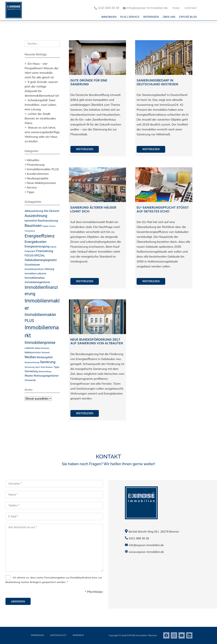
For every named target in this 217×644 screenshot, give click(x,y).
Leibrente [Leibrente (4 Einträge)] (29, 348)
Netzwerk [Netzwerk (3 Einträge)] (46, 353)
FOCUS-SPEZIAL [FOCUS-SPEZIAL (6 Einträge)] (35, 256)
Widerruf (78, 635)
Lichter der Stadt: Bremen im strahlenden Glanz (40, 118)
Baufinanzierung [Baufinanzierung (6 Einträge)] (48, 221)
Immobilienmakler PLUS (43, 169)
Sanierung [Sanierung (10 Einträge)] (48, 362)
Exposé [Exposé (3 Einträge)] (53, 247)
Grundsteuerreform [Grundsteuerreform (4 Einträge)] (34, 269)
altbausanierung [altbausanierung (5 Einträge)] (34, 211)
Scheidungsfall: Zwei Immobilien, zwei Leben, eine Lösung (41, 105)
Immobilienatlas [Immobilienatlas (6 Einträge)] (35, 278)
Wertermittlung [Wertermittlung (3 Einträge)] (45, 372)
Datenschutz (58, 635)
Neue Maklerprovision (42, 183)
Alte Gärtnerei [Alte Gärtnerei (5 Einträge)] (52, 211)
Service (32, 187)
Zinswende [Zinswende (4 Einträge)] (30, 380)
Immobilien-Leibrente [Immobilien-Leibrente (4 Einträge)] (35, 274)
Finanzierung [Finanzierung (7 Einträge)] (45, 251)
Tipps (31, 192)
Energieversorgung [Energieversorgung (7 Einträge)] (37, 246)
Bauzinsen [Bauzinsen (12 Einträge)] (33, 226)
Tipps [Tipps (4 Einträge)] (56, 367)
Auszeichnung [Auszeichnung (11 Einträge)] (36, 216)
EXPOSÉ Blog (188, 17)
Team (176, 8)
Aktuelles (33, 160)
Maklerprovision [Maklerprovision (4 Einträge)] (33, 352)
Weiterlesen (85, 149)
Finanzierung (36, 165)
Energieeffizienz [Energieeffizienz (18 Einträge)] (40, 236)
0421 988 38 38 (139, 538)
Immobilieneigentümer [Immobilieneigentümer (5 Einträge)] (37, 282)
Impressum (37, 635)
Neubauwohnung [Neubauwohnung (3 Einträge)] (32, 362)
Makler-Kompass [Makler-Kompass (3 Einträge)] (42, 348)
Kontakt (191, 8)
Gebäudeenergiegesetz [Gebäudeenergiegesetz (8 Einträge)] (41, 260)
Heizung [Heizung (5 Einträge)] (49, 269)
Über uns (169, 17)
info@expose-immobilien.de (146, 545)
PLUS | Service (130, 17)
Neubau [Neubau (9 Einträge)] (30, 357)
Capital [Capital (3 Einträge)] (45, 226)
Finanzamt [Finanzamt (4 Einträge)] (30, 251)
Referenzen (151, 17)
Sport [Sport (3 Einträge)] (38, 367)
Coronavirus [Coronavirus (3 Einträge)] (30, 231)
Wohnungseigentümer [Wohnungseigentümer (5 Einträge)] (46, 376)
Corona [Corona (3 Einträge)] (52, 226)
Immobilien (109, 17)
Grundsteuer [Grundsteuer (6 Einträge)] (32, 265)
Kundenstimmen (38, 174)
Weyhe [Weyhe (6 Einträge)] (29, 376)
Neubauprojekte (38, 178)
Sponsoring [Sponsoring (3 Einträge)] (30, 367)
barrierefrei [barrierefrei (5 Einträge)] (31, 221)
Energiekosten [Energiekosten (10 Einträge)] (36, 242)
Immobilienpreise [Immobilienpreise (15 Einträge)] (40, 343)
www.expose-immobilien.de (146, 552)
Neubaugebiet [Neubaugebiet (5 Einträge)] (45, 357)
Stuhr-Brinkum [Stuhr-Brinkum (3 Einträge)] (47, 367)
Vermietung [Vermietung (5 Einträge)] (31, 371)
